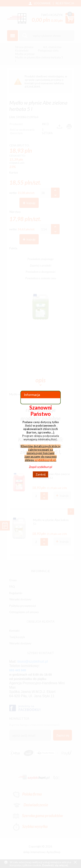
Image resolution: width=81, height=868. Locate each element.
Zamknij (41, 474)
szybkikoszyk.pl (45, 460)
